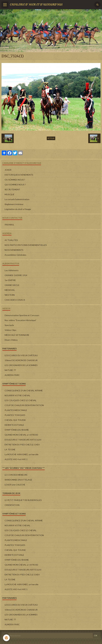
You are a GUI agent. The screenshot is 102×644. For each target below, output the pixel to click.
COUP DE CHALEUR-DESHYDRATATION (24, 405)
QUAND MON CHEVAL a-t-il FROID (21, 435)
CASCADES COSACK (15, 300)
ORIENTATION (12, 505)
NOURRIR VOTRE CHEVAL (17, 395)
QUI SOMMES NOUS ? (15, 185)
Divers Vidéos (11, 340)
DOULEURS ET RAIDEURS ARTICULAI (23, 440)
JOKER (8, 170)
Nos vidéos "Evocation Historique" (20, 320)
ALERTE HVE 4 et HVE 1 (16, 459)
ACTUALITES (11, 240)
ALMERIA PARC (12, 375)
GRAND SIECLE (12, 285)
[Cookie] (6, 638)
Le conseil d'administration (17, 199)
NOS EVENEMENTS (14, 250)
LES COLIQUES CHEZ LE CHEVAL (21, 400)
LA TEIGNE (10, 449)
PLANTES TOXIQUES (15, 415)
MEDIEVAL (10, 290)
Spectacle (9, 325)
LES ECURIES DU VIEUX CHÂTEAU (21, 355)
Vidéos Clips (10, 330)
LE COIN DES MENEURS (16, 475)
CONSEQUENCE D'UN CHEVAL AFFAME (24, 390)
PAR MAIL (9, 225)
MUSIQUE (9, 194)
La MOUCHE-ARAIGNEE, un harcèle (22, 454)
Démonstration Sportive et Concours (22, 315)
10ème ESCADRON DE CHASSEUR (21, 360)
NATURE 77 (10, 370)
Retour (51, 138)
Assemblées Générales (15, 255)
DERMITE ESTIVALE (14, 425)
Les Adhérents (12, 270)
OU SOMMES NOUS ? (15, 180)
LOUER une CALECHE (15, 485)
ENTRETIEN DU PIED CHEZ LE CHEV (22, 445)
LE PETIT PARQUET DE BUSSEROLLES (23, 500)
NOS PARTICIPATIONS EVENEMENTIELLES (26, 245)
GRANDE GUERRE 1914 (16, 275)
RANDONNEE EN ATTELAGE (18, 480)
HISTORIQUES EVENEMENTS (19, 175)
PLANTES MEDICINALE (16, 410)
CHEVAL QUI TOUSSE (15, 420)
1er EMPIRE (10, 280)
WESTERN (10, 295)
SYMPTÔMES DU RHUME (17, 430)
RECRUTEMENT (12, 189)
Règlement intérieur (14, 204)
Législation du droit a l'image (18, 209)
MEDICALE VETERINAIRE (17, 335)
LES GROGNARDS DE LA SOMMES (21, 365)
